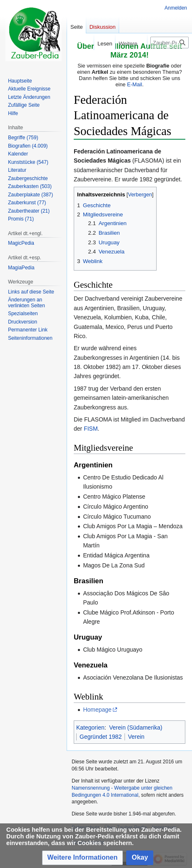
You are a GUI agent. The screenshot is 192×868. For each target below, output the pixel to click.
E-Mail (135, 84)
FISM (91, 429)
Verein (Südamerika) (136, 728)
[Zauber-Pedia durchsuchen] (170, 43)
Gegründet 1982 (101, 737)
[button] (83, 858)
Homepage (97, 710)
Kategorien (90, 728)
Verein (136, 737)
